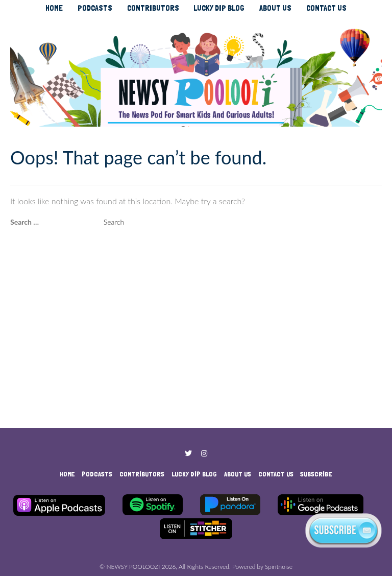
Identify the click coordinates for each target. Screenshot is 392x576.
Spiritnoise (279, 567)
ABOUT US (275, 8)
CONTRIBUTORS (153, 8)
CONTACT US (326, 8)
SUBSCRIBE (316, 474)
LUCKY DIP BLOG (219, 8)
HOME (54, 8)
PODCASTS (95, 8)
